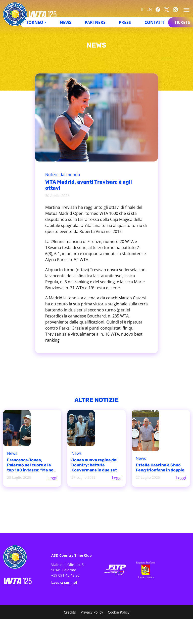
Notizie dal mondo (63, 175)
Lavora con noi (64, 582)
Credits (70, 612)
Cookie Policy (119, 612)
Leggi (52, 478)
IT (142, 9)
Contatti (154, 22)
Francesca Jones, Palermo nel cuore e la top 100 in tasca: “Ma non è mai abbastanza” (32, 468)
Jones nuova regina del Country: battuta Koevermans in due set (94, 465)
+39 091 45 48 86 (65, 575)
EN (149, 9)
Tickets (182, 22)
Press (125, 22)
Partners (95, 22)
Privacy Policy (92, 612)
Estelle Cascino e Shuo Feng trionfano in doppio (160, 468)
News (66, 22)
